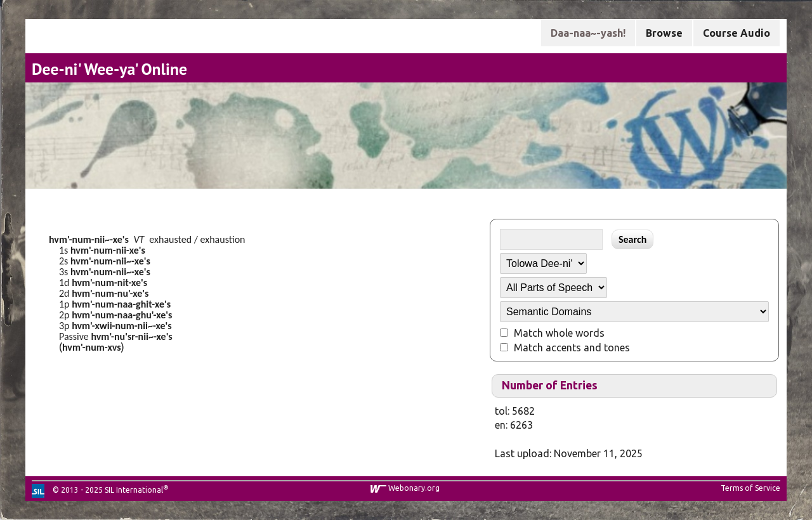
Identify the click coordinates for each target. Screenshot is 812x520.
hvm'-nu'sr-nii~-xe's (131, 336)
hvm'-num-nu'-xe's (110, 293)
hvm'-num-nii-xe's (108, 250)
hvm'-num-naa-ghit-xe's (121, 304)
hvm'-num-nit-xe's (109, 283)
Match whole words (559, 333)
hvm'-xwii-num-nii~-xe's (122, 326)
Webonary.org (414, 488)
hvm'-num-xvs (92, 347)
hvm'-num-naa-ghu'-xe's (122, 315)
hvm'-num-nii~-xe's (89, 239)
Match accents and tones (572, 348)
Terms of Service (750, 488)
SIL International (134, 490)
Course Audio (737, 33)
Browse (664, 33)
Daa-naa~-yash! (588, 33)
